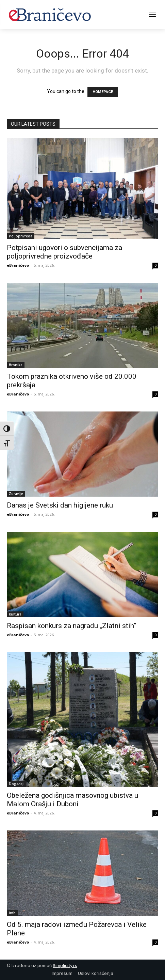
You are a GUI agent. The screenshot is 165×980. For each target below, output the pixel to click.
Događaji (17, 784)
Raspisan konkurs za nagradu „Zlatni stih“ (71, 626)
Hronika (16, 365)
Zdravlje (16, 494)
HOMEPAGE (103, 92)
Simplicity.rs (65, 966)
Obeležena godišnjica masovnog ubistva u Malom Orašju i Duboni (72, 800)
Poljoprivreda (21, 236)
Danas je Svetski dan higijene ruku (60, 505)
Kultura (15, 614)
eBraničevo (18, 265)
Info (12, 913)
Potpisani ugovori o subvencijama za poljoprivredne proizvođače (64, 252)
